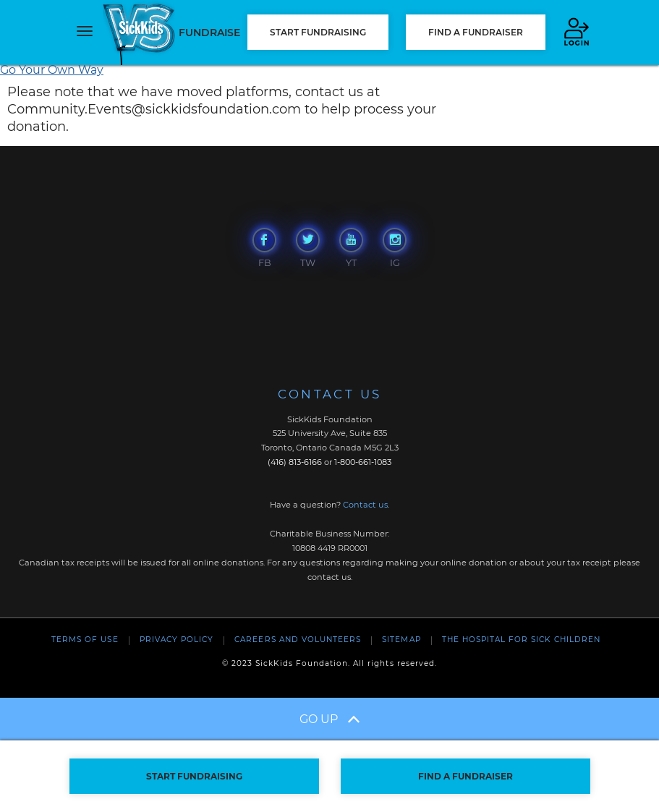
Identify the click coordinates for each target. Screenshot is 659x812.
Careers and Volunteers (298, 640)
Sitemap (401, 640)
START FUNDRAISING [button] (318, 32)
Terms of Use (85, 640)
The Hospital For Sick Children (521, 640)
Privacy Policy (177, 640)
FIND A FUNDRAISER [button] (476, 32)
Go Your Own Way (52, 70)
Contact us (365, 505)
